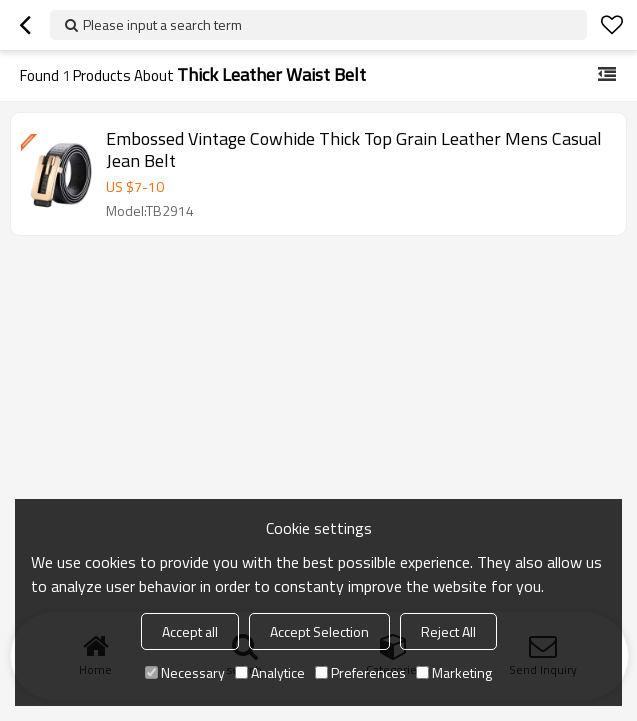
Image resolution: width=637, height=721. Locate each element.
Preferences (360, 672)
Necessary (185, 672)
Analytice (270, 672)
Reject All (448, 631)
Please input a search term (162, 24)
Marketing (454, 672)
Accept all (190, 631)
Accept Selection (319, 631)
